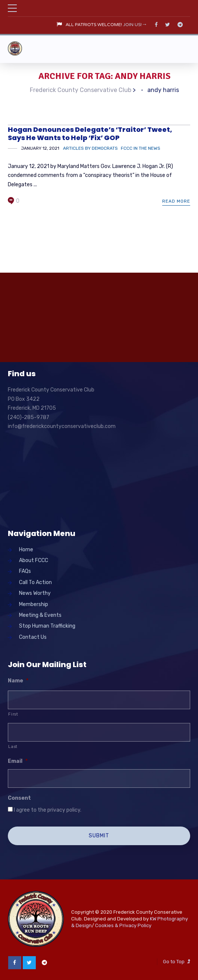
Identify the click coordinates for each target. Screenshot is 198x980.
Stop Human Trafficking (47, 626)
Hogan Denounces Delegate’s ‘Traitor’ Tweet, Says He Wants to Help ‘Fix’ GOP (90, 133)
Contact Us (33, 636)
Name (18, 680)
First (13, 714)
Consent (19, 797)
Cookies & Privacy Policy (123, 925)
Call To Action (35, 582)
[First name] (99, 700)
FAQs (25, 571)
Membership (34, 604)
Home (26, 549)
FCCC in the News (141, 148)
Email (18, 761)
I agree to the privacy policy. (48, 809)
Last (13, 746)
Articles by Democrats (90, 148)
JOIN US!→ (135, 25)
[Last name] (99, 732)
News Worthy (35, 593)
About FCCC (34, 560)
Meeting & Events (40, 614)
